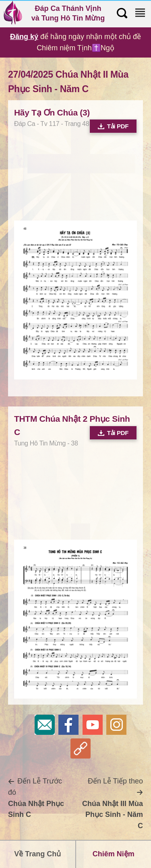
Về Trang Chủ (37, 854)
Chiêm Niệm (114, 854)
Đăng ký (24, 37)
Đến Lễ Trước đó (36, 798)
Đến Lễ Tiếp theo (113, 803)
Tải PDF (113, 126)
